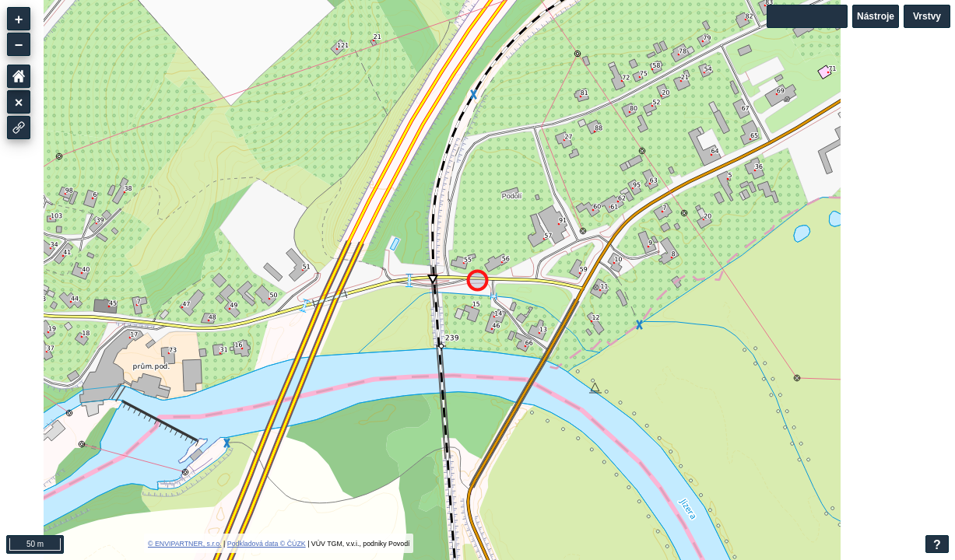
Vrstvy (927, 16)
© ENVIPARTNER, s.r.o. (185, 544)
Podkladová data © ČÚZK (267, 544)
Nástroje (876, 16)
